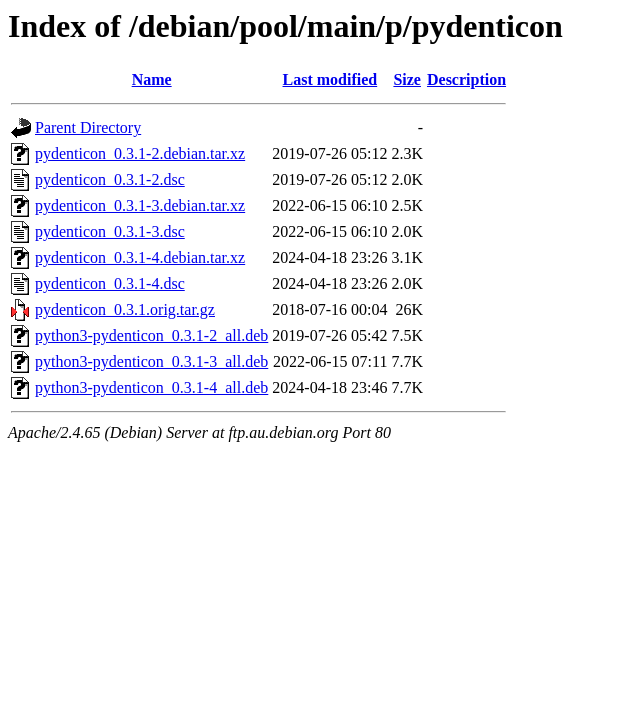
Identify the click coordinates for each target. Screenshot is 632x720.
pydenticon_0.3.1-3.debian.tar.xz (140, 205)
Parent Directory (88, 127)
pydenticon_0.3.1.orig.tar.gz (125, 309)
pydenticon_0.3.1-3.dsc (110, 231)
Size (407, 79)
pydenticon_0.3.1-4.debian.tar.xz (140, 257)
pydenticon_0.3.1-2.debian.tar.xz (140, 153)
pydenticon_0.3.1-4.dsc (110, 283)
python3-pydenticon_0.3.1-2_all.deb (151, 335)
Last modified (330, 79)
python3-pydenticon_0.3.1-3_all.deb (151, 361)
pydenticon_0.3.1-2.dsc (110, 179)
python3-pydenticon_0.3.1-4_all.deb (151, 387)
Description (466, 79)
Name (152, 79)
